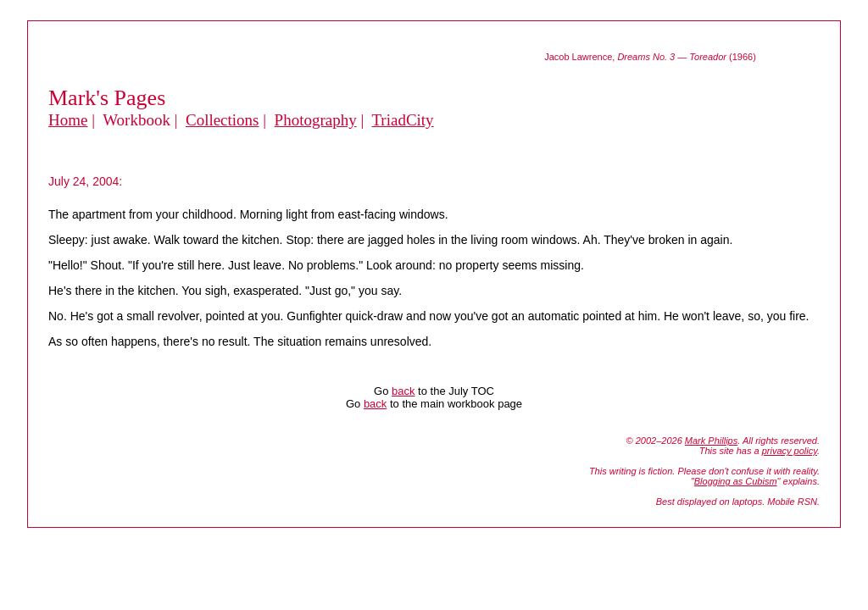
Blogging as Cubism (736, 481)
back (403, 391)
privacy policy (790, 451)
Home (68, 120)
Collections (223, 120)
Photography (316, 120)
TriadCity (402, 120)
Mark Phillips (711, 441)
